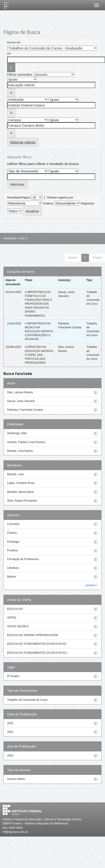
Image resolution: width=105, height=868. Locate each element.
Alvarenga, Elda (17, 433)
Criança (12, 533)
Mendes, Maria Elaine (20, 492)
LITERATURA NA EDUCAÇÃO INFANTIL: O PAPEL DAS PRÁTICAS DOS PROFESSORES (39, 355)
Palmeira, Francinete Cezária (25, 410)
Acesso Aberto (16, 779)
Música (11, 577)
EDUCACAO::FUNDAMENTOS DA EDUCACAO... (38, 653)
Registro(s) (88, 204)
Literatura (13, 568)
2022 (10, 732)
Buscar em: (14, 42)
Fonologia (13, 542)
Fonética (12, 550)
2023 (10, 723)
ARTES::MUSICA (18, 626)
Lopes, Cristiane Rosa (21, 483)
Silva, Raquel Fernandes (22, 501)
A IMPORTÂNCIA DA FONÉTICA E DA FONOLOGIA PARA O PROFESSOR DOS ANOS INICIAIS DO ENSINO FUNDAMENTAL (38, 304)
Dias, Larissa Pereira (20, 392)
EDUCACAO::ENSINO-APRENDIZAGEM (33, 635)
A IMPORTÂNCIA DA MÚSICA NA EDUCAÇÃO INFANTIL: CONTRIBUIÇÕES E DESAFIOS (39, 331)
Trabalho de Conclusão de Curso (27, 700)
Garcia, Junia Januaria (21, 401)
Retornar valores (23, 142)
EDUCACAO (15, 609)
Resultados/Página (19, 198)
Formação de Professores (23, 559)
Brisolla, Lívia (15, 474)
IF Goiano (13, 676)
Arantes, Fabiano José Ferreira (26, 442)
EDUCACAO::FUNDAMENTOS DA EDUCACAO (37, 644)
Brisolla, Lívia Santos (20, 451)
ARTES (12, 618)
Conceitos (13, 524)
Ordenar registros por (60, 198)
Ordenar (48, 204)
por (9, 53)
